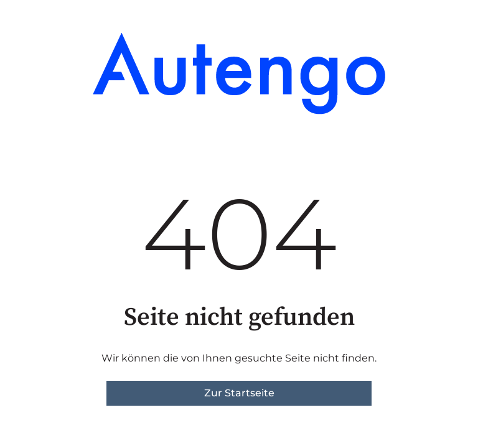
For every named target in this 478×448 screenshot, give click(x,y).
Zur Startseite (239, 393)
